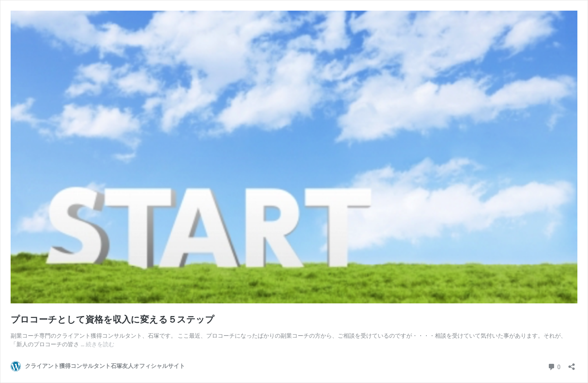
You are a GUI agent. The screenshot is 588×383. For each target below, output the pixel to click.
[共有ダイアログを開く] (572, 364)
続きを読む (100, 344)
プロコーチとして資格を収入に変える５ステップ (112, 320)
